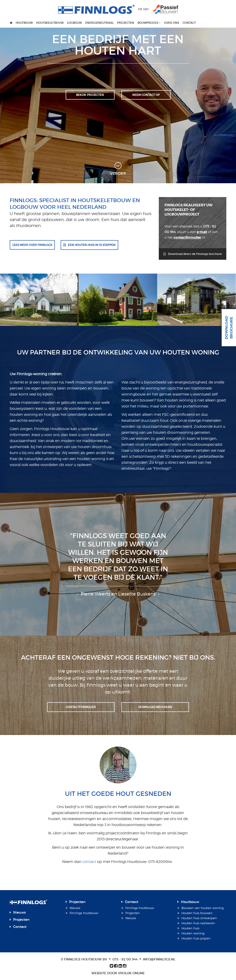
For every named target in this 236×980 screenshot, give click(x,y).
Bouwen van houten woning (202, 908)
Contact (189, 23)
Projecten (126, 23)
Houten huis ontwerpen (199, 918)
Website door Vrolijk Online (118, 973)
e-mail (202, 232)
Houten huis (190, 928)
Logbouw (74, 23)
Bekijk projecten (90, 95)
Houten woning (193, 933)
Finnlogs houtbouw (84, 913)
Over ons (172, 23)
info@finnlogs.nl (159, 959)
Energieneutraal (99, 23)
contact (90, 862)
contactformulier (187, 237)
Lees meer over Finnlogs (32, 245)
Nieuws (19, 912)
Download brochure (155, 707)
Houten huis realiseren (198, 923)
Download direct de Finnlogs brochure (195, 254)
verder (118, 169)
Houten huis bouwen (197, 913)
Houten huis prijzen (196, 938)
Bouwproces (149, 23)
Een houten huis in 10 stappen (92, 245)
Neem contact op (146, 95)
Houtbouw (24, 23)
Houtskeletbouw (50, 23)
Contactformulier (81, 707)
